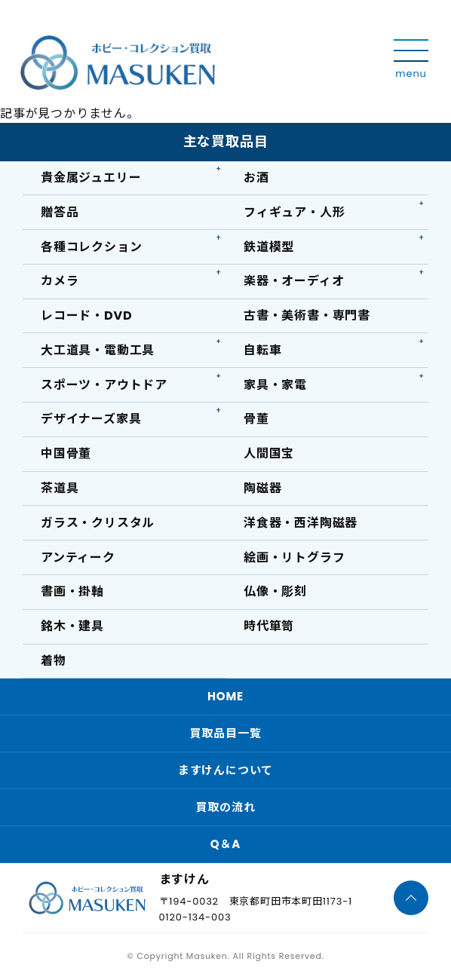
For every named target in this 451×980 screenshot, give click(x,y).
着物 (54, 661)
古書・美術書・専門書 (307, 315)
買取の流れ (226, 807)
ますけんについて (226, 770)
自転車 (262, 350)
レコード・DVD (86, 315)
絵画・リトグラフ (294, 557)
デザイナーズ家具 (91, 419)
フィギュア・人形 (294, 212)
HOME (226, 696)
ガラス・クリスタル (98, 523)
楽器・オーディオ (294, 281)
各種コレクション (91, 247)
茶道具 (60, 488)
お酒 (256, 178)
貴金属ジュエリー (91, 178)
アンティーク (78, 557)
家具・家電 (275, 385)
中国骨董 (66, 453)
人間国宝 (269, 453)
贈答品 (60, 212)
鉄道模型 (269, 247)
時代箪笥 (269, 626)
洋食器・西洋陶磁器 (301, 523)
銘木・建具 (72, 626)
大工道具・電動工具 (98, 350)
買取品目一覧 (226, 733)
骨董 (256, 419)
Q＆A (226, 844)
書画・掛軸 (72, 591)
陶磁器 (262, 488)
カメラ (60, 281)
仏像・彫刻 (275, 591)
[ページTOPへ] (411, 898)
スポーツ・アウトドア (104, 385)
